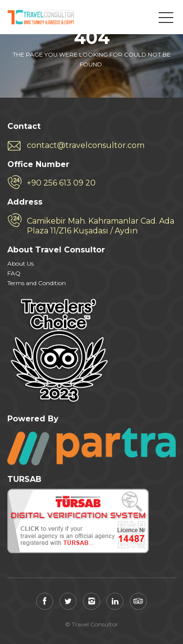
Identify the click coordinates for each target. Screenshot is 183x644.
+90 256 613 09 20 (61, 183)
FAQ (14, 273)
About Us (20, 263)
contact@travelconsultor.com (86, 145)
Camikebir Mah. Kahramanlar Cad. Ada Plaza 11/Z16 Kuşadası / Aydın (101, 226)
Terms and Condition (37, 283)
